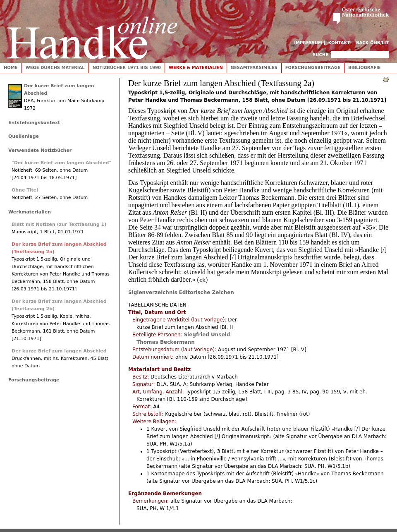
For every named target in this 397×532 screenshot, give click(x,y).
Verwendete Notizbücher (40, 150)
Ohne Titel (25, 190)
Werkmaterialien (30, 212)
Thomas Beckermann (166, 342)
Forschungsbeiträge (313, 68)
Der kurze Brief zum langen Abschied (59, 351)
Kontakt (339, 43)
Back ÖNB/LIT (372, 43)
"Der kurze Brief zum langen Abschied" (61, 163)
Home (11, 68)
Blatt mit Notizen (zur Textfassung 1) (59, 224)
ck (202, 280)
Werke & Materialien (196, 68)
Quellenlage (24, 136)
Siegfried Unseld (207, 335)
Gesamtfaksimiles (254, 68)
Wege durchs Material (55, 68)
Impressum (308, 43)
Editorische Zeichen (207, 292)
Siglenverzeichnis (153, 292)
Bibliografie (365, 68)
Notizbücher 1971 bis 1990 (127, 68)
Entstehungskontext (34, 123)
